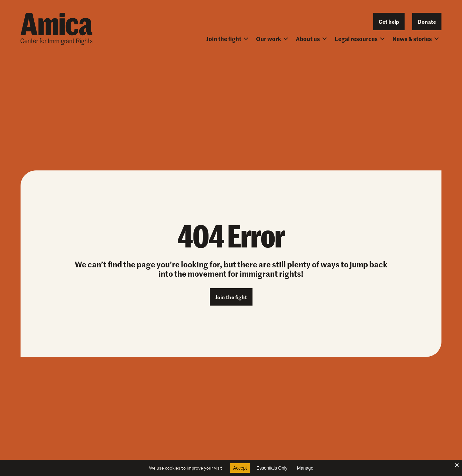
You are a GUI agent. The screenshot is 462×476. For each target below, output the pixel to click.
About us (311, 39)
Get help (389, 22)
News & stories (416, 39)
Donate (427, 22)
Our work (272, 39)
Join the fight (227, 39)
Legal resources (360, 39)
